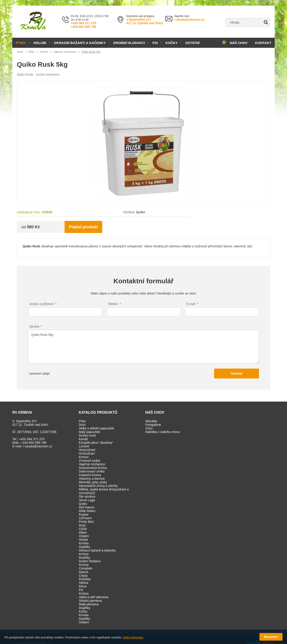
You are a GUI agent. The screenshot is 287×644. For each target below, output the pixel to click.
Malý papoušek (89, 432)
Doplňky (85, 547)
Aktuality (151, 421)
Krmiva (84, 543)
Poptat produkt (83, 227)
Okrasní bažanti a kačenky (80, 43)
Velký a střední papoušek (96, 428)
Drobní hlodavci (129, 43)
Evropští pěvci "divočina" (96, 443)
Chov (149, 428)
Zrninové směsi (90, 461)
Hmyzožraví (87, 450)
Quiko (83, 504)
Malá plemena (89, 604)
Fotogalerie (153, 425)
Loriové (84, 446)
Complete (86, 568)
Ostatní (192, 43)
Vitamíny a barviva (92, 479)
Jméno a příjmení (41, 304)
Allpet (83, 532)
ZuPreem (85, 518)
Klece (83, 586)
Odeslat (236, 374)
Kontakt (263, 43)
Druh (82, 425)
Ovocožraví (87, 453)
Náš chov (239, 43)
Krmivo (44, 52)
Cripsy (83, 576)
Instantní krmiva (90, 475)
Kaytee (84, 514)
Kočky (172, 43)
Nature (84, 572)
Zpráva (34, 326)
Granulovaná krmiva (93, 468)
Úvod (20, 52)
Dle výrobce (87, 497)
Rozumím (271, 637)
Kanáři (83, 439)
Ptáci (21, 43)
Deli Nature (87, 507)
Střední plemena (90, 601)
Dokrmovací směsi (92, 471)
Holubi (40, 43)
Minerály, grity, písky (93, 482)
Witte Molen (87, 511)
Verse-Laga (87, 500)
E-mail (191, 304)
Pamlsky (85, 579)
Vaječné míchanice (65, 52)
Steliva (84, 583)
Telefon (113, 304)
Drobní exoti (87, 435)
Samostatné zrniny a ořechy (98, 486)
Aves (82, 525)
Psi (155, 43)
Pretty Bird (86, 522)
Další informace (133, 637)
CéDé (83, 529)
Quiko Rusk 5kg (91, 52)
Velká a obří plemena (94, 597)
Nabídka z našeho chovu (163, 432)
